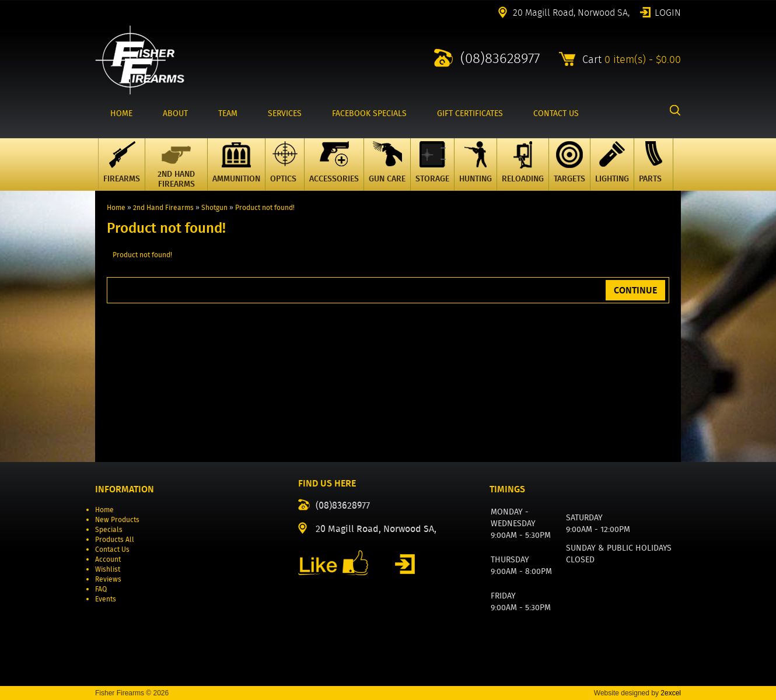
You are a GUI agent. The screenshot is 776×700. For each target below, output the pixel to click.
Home (116, 207)
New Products (117, 519)
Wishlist (108, 569)
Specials (109, 529)
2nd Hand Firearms (163, 207)
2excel (671, 693)
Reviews (108, 579)
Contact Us (112, 549)
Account (108, 559)
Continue (635, 290)
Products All (115, 539)
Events (106, 599)
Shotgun (214, 207)
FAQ (101, 589)
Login (668, 12)
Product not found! (265, 207)
